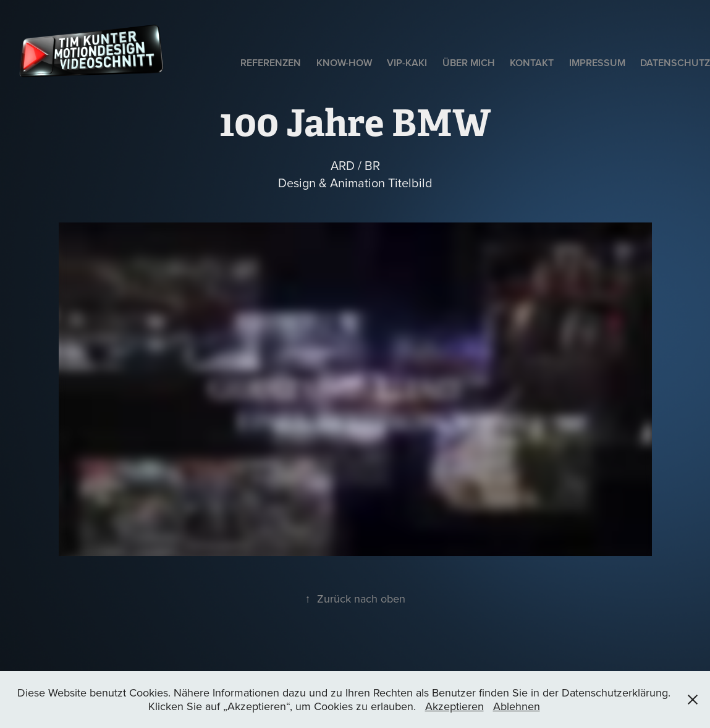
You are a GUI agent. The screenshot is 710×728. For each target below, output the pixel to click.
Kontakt (532, 63)
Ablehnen (517, 706)
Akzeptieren (454, 706)
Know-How (344, 63)
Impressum (597, 63)
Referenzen (271, 63)
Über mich (469, 63)
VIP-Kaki (407, 63)
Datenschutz (675, 63)
